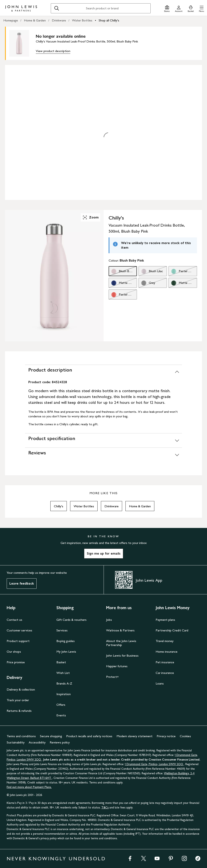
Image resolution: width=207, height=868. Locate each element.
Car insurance (165, 673)
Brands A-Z (64, 683)
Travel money (165, 641)
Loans (160, 683)
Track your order (18, 700)
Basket (61, 662)
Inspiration (64, 694)
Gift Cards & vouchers (71, 620)
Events (61, 715)
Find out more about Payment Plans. (29, 787)
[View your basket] (191, 8)
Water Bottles (82, 20)
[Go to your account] (179, 8)
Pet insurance (165, 662)
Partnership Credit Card (172, 630)
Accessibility (37, 742)
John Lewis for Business (122, 655)
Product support (18, 641)
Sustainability (16, 742)
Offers (61, 705)
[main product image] (22, 43)
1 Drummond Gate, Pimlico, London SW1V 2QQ (154, 764)
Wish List (63, 673)
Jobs (109, 620)
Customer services (19, 630)
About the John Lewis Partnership (121, 643)
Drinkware (59, 20)
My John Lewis (66, 652)
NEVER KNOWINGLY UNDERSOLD (56, 859)
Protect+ (112, 677)
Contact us (14, 620)
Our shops (14, 652)
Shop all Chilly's (109, 20)
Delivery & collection (21, 689)
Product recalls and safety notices (89, 736)
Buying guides (66, 641)
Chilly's (59, 506)
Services (62, 630)
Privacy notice (166, 736)
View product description (53, 51)
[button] (201, 8)
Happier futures (117, 666)
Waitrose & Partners (120, 630)
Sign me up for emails (104, 553)
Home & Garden (35, 20)
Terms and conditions (21, 736)
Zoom (90, 217)
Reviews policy (60, 742)
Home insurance (167, 652)
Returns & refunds (19, 711)
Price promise (16, 662)
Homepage (11, 20)
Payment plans (165, 620)
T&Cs (105, 808)
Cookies (185, 736)
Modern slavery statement (134, 736)
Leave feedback (22, 583)
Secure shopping (51, 736)
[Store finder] (167, 8)
